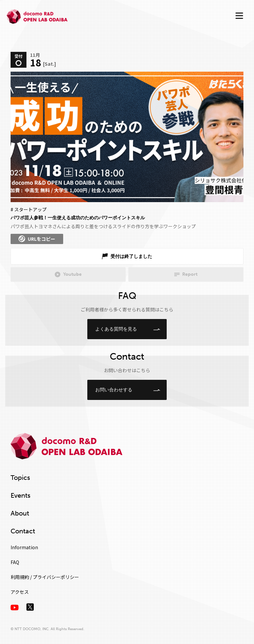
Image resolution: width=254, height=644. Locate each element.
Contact (23, 531)
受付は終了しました (131, 256)
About (20, 513)
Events (21, 495)
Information (24, 547)
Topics (20, 478)
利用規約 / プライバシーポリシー (45, 577)
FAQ (15, 562)
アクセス (20, 592)
